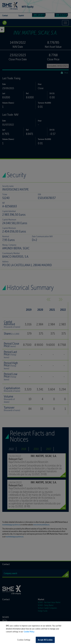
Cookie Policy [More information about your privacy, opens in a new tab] (29, 635)
